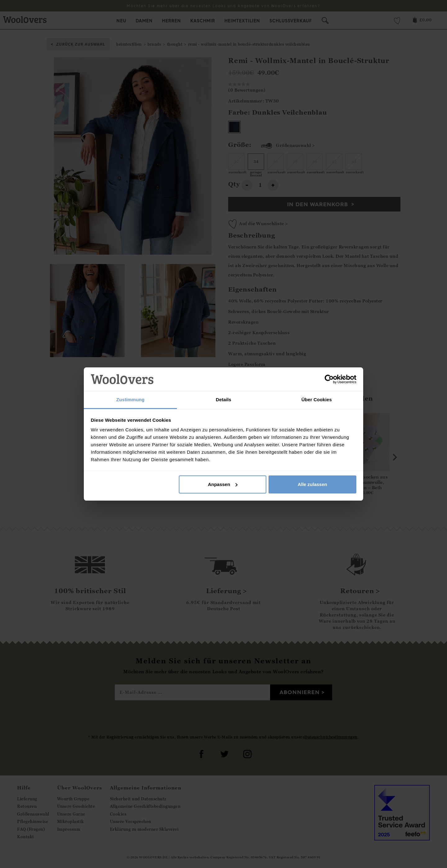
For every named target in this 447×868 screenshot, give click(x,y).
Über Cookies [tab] (317, 400)
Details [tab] (223, 400)
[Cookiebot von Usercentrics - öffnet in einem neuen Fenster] (329, 379)
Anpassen (223, 484)
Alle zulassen (312, 484)
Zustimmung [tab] (131, 400)
